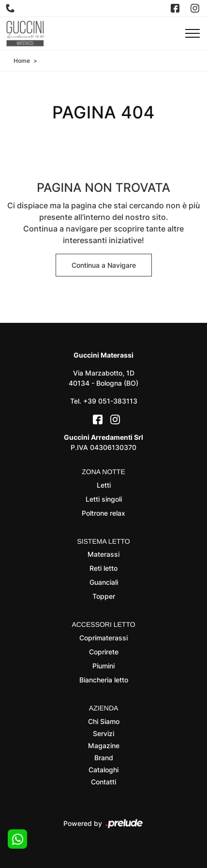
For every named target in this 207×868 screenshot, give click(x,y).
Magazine (104, 745)
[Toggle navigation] (192, 34)
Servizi (103, 733)
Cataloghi (103, 770)
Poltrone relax (103, 513)
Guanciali (104, 582)
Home (22, 61)
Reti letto (103, 568)
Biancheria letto (104, 680)
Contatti (103, 782)
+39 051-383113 (110, 401)
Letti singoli (104, 499)
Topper (104, 596)
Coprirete (104, 652)
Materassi (103, 554)
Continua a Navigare (104, 265)
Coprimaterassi (103, 638)
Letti (104, 485)
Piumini (103, 666)
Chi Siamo (104, 721)
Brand (104, 758)
